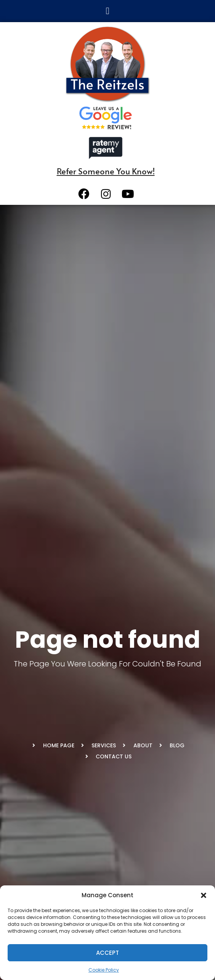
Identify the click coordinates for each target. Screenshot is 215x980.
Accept (107, 953)
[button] (204, 895)
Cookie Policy (104, 970)
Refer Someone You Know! (106, 171)
